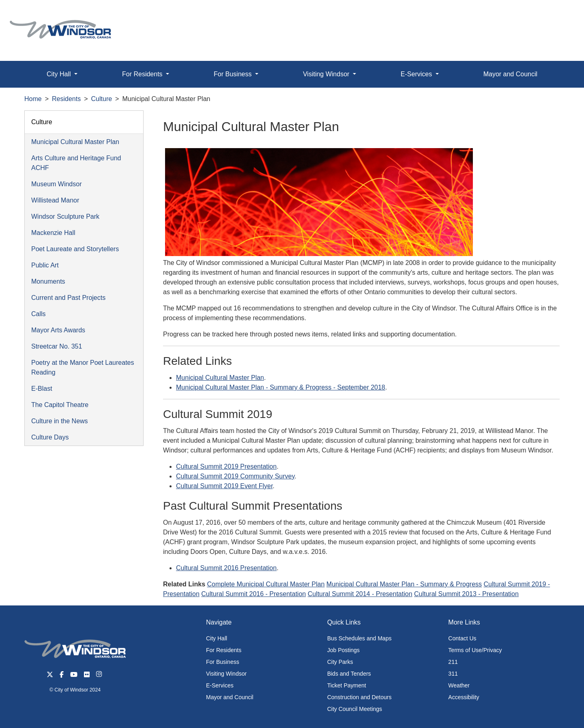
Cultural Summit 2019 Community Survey (235, 476)
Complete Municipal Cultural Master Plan (266, 584)
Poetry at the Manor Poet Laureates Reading (83, 367)
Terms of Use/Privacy (475, 650)
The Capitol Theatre (60, 405)
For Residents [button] (143, 74)
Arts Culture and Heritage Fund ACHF (76, 163)
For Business (223, 662)
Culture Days (50, 437)
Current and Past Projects (68, 298)
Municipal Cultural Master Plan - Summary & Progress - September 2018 (281, 387)
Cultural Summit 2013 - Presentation (466, 594)
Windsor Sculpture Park (65, 216)
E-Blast (42, 389)
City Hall (217, 638)
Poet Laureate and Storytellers (75, 249)
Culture (102, 99)
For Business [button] (234, 74)
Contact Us (462, 638)
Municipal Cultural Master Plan (75, 142)
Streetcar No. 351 (57, 346)
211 (453, 662)
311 (453, 674)
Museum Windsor (56, 184)
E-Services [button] (417, 74)
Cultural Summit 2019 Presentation (226, 466)
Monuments (48, 281)
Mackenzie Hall (53, 233)
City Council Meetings (355, 709)
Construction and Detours (360, 697)
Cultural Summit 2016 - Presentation (253, 594)
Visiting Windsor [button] (327, 74)
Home (33, 99)
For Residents (224, 650)
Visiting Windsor (226, 674)
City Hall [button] (60, 74)
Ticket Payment (347, 685)
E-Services (220, 685)
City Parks (340, 662)
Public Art (45, 265)
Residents (66, 99)
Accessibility (464, 697)
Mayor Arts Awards (58, 330)
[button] (559, 15)
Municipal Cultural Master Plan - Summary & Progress (404, 584)
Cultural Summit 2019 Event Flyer (224, 486)
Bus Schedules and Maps (360, 638)
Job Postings (344, 650)
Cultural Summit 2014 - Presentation (360, 594)
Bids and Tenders (349, 674)
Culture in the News (60, 421)
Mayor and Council (510, 74)
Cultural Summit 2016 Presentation (226, 568)
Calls (39, 314)
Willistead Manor (55, 200)
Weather (459, 685)
